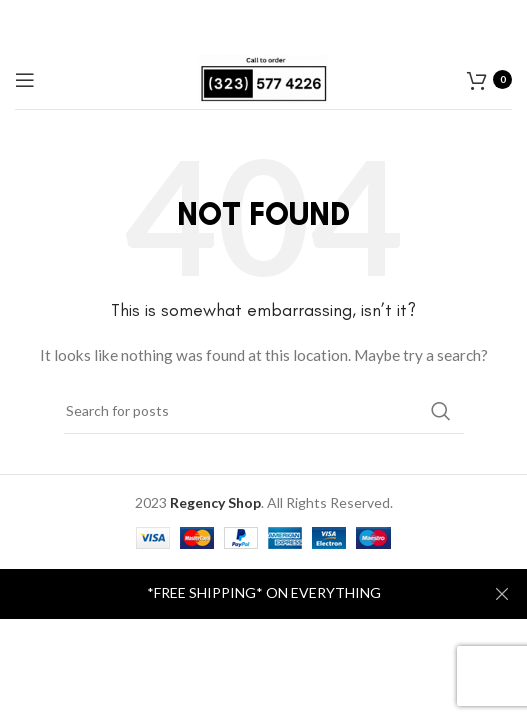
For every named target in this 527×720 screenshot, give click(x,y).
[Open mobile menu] (25, 80)
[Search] (264, 411)
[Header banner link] (233, 594)
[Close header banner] (502, 594)
